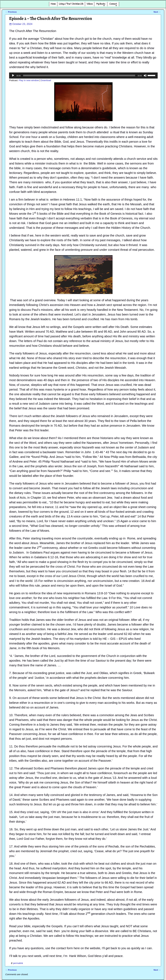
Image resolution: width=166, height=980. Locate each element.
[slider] (79, 76)
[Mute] (145, 76)
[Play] (13, 76)
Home (53, 4)
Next (157, 12)
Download (46, 80)
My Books (101, 4)
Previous (11, 12)
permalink (18, 963)
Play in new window (29, 80)
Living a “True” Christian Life (71, 4)
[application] (83, 76)
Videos (90, 4)
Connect (113, 4)
